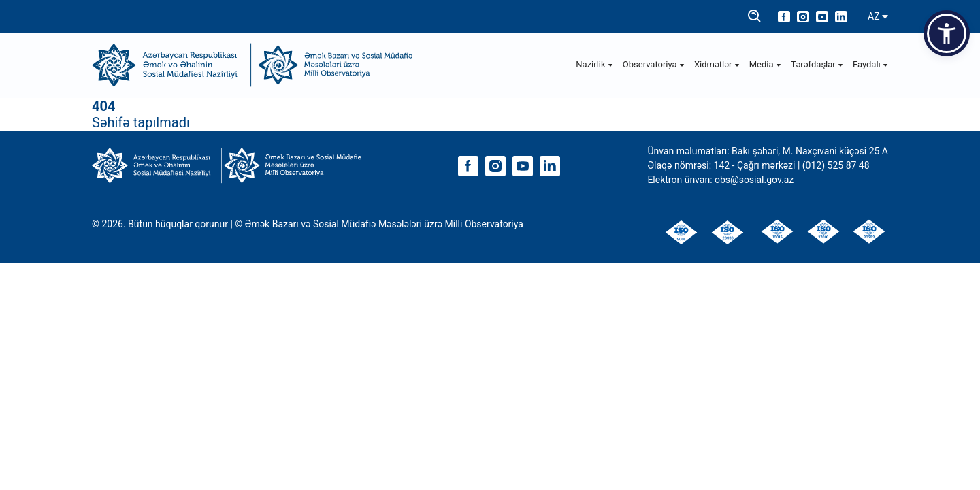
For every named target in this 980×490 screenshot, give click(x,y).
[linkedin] (841, 17)
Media (765, 64)
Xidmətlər (717, 64)
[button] (947, 33)
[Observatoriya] (332, 65)
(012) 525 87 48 (836, 165)
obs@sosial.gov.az (754, 180)
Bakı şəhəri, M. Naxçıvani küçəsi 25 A (810, 151)
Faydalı (870, 64)
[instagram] (803, 17)
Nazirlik (594, 64)
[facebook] (784, 17)
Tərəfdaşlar (817, 64)
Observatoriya (654, 64)
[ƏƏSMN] (172, 65)
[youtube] (822, 17)
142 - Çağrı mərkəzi (756, 165)
